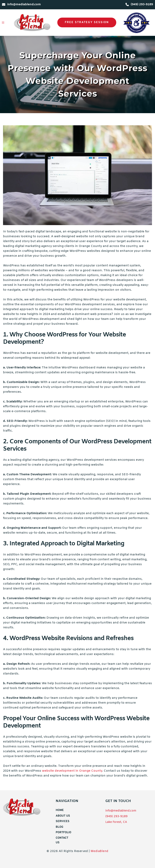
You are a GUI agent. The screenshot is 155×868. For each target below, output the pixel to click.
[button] (5, 23)
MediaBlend (99, 851)
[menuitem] (63, 810)
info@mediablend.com (121, 811)
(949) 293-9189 (116, 816)
